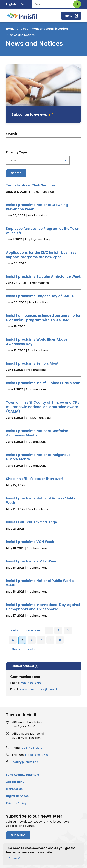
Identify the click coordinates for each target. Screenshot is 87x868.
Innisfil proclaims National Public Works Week (40, 583)
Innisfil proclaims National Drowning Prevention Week (37, 207)
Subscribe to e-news (29, 115)
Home (10, 29)
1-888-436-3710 (37, 755)
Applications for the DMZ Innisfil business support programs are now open (41, 255)
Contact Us (14, 789)
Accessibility (15, 782)
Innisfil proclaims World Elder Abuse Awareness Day (37, 342)
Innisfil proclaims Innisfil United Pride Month (43, 383)
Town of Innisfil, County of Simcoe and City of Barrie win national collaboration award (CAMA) (43, 407)
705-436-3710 (31, 683)
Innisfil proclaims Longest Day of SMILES (40, 296)
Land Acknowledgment (23, 775)
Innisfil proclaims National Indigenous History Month (38, 457)
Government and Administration (44, 29)
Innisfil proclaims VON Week (30, 542)
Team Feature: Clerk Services (31, 185)
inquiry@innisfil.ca (25, 762)
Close (12, 858)
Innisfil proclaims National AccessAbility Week (41, 501)
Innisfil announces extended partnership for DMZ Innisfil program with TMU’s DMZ (43, 318)
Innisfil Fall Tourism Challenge (31, 522)
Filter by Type (16, 152)
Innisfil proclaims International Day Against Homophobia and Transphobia (43, 607)
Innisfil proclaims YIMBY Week (31, 561)
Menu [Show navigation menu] (68, 16)
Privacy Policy (16, 803)
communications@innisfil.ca (41, 689)
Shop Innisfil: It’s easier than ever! (35, 479)
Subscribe (18, 835)
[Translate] (15, 4)
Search (12, 134)
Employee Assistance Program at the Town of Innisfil (43, 231)
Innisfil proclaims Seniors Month (33, 363)
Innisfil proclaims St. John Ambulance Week (43, 277)
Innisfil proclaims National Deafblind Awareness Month (37, 433)
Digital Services (17, 796)
